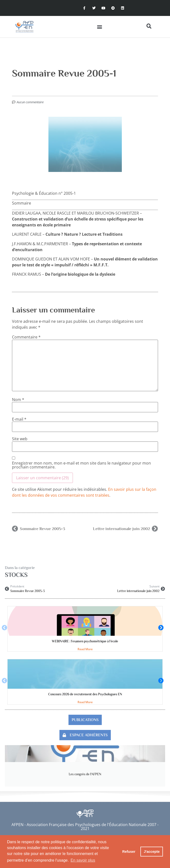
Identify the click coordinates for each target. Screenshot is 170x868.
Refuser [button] (129, 852)
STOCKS (16, 575)
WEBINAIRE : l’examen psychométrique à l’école (85, 641)
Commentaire (26, 337)
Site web (20, 439)
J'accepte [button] (152, 852)
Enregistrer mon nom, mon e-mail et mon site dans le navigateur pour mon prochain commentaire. (81, 465)
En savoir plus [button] (83, 860)
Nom (18, 400)
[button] (99, 27)
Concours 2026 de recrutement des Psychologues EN (85, 694)
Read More (85, 649)
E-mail (19, 419)
